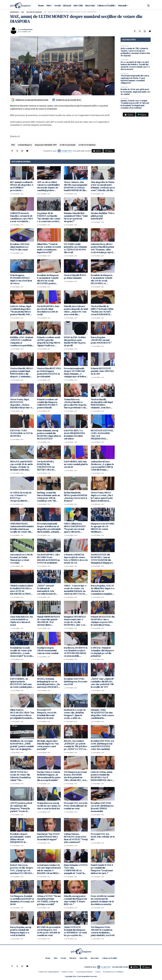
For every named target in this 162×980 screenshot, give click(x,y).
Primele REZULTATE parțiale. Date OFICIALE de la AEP (102, 371)
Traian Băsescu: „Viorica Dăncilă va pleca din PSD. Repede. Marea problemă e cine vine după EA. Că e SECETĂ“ (75, 403)
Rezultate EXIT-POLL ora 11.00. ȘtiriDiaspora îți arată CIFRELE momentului (102, 807)
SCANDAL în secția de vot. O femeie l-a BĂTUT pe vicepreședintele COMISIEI (21, 497)
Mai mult (123, 6)
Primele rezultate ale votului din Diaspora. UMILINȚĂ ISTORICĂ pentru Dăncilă (47, 403)
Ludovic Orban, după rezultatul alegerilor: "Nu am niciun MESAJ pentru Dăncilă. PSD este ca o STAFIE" (21, 310)
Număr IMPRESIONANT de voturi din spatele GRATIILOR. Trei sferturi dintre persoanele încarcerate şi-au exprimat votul (49, 621)
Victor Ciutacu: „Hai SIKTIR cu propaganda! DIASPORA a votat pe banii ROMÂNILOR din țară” (76, 186)
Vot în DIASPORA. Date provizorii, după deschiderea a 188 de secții (48, 310)
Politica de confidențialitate (49, 972)
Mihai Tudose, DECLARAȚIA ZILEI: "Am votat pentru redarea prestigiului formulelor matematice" (22, 714)
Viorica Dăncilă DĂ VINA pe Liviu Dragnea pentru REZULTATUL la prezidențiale (49, 372)
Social (57, 6)
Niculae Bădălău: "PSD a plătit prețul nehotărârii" (103, 216)
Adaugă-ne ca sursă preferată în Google (32, 100)
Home (41, 6)
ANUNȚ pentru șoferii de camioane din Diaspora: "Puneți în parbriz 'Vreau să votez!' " (21, 807)
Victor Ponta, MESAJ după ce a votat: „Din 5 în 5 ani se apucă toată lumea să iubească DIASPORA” (102, 497)
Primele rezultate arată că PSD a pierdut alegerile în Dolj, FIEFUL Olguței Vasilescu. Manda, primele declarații (49, 341)
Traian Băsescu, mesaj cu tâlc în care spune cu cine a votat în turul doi (49, 806)
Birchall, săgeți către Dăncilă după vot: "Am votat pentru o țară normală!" (48, 745)
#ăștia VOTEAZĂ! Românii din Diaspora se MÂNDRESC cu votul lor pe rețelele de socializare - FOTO (75, 931)
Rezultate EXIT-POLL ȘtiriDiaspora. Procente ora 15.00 (76, 682)
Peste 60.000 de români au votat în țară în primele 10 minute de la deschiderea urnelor (103, 900)
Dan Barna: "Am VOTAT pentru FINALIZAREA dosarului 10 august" (48, 837)
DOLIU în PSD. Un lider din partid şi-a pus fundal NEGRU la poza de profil (75, 341)
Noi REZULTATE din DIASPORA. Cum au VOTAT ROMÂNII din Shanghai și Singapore (102, 559)
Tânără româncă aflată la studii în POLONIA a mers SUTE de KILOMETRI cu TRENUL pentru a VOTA (22, 590)
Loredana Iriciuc (26, 29)
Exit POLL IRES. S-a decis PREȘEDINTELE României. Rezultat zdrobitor (74, 435)
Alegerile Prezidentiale (34, 12)
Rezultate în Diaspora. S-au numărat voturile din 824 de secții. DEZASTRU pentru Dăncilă (48, 279)
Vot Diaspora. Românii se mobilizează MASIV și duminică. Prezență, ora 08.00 (22, 900)
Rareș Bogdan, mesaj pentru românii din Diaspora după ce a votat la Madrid (21, 931)
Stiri (48, 6)
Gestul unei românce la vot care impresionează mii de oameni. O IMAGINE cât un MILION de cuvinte (49, 869)
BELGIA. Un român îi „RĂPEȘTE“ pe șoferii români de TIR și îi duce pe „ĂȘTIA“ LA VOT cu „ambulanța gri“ (76, 745)
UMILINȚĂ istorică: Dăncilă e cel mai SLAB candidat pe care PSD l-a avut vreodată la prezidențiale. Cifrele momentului (22, 217)
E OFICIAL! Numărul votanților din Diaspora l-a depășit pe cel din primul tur (102, 652)
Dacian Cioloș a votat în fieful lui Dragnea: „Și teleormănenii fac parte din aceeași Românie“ (49, 776)
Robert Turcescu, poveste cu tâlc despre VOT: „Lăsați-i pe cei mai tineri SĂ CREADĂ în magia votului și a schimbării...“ (22, 869)
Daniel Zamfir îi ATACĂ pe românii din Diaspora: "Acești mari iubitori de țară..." (102, 869)
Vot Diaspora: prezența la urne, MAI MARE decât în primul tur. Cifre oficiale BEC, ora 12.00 (75, 776)
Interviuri (90, 6)
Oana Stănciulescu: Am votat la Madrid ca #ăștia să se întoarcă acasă (21, 621)
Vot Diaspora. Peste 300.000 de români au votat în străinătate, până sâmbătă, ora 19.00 (103, 931)
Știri (23, 12)
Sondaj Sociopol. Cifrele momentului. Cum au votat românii (48, 650)
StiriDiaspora (15, 12)
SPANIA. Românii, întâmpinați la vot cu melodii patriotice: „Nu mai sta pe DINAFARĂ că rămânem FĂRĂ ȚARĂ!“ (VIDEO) (49, 683)
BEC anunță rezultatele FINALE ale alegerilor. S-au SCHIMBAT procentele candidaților (22, 186)
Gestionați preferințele (84, 972)
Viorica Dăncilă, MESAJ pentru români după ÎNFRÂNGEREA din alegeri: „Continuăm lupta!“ (21, 372)
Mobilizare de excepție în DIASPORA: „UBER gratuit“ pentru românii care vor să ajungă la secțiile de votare (22, 745)
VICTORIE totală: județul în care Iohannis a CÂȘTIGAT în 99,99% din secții (75, 248)
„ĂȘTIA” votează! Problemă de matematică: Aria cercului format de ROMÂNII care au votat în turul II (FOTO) (48, 590)
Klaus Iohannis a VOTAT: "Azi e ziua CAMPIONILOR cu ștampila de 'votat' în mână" (76, 869)
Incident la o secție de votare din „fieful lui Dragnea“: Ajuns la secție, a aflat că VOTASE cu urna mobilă (76, 714)
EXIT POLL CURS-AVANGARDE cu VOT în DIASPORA (21, 433)
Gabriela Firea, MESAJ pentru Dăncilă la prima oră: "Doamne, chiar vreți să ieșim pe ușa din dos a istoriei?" (103, 248)
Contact (98, 972)
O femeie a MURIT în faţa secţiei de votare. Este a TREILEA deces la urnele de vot (76, 559)
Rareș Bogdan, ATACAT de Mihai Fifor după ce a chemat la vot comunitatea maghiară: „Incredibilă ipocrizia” (103, 590)
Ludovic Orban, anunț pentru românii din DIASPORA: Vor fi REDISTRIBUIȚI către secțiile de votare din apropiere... (102, 776)
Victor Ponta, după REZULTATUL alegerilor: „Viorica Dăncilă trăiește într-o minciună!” (21, 403)
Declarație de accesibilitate (113, 972)
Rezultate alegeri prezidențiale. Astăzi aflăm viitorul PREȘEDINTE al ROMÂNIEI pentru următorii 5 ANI (20, 838)
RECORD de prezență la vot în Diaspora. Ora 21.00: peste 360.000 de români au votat (49, 931)
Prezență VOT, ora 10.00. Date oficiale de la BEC (103, 837)
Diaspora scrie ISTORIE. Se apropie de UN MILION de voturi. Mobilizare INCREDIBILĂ (103, 528)
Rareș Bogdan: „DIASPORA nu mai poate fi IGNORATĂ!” (101, 340)
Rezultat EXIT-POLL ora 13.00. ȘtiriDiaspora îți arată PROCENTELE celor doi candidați (102, 745)
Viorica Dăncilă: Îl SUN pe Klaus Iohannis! (75, 277)
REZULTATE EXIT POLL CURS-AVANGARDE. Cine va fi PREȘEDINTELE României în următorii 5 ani (102, 435)
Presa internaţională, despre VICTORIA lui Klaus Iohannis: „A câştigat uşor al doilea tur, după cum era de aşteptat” (75, 372)
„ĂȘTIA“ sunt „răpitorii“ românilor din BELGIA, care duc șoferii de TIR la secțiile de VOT (102, 683)
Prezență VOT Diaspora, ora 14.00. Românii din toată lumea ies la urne (47, 714)
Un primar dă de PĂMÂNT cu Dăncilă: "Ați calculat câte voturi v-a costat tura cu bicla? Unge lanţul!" (49, 217)
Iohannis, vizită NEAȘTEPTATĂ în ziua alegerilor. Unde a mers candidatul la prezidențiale (102, 714)
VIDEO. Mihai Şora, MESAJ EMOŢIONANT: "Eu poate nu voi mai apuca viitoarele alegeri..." (75, 528)
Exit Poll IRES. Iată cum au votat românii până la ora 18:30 (76, 464)
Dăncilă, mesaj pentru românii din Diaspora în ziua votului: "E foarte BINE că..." (75, 900)
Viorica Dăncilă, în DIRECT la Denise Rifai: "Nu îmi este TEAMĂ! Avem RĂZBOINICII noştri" (102, 310)
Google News (67, 151)
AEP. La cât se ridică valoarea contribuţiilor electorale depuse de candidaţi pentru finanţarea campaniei (48, 186)
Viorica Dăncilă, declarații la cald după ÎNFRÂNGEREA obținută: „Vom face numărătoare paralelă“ (102, 403)
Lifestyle (67, 6)
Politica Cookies (67, 972)
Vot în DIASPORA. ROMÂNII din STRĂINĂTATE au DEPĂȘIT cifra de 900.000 (46, 466)
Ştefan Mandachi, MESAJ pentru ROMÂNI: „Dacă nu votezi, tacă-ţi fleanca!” (76, 497)
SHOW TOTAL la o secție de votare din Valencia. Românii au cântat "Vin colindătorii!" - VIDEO (21, 776)
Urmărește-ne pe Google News (69, 100)
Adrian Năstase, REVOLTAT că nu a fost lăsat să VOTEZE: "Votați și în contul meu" (76, 838)
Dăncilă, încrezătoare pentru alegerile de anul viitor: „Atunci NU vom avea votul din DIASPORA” (76, 310)
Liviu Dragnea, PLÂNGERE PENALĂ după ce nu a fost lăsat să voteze (21, 279)
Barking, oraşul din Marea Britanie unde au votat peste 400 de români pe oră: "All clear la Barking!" (48, 497)
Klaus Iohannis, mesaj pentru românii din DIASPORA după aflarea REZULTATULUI (49, 435)
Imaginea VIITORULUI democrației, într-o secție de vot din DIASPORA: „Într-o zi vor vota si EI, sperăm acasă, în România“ (75, 621)
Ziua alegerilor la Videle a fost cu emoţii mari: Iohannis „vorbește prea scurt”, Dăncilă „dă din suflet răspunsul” (103, 186)
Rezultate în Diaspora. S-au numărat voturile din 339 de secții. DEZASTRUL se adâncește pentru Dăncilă (102, 279)
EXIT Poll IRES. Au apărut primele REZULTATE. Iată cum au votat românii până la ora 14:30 (22, 683)
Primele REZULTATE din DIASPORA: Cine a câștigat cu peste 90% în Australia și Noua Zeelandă (103, 621)
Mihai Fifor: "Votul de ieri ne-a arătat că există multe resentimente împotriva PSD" (49, 248)
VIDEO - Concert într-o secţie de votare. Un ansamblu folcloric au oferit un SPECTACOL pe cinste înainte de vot (75, 590)
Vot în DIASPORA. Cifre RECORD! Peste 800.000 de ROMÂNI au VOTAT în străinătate (48, 559)
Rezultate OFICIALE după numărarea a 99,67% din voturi (20, 247)
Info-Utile (78, 6)
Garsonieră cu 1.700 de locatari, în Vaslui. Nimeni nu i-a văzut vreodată (21, 559)
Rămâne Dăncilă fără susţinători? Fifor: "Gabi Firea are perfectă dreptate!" (76, 217)
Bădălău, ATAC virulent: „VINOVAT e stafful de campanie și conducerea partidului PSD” (22, 341)
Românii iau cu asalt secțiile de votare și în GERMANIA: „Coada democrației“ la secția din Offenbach (21, 652)
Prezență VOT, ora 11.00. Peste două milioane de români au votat (76, 806)
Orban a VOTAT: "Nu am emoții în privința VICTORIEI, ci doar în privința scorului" (49, 900)
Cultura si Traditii (106, 6)
